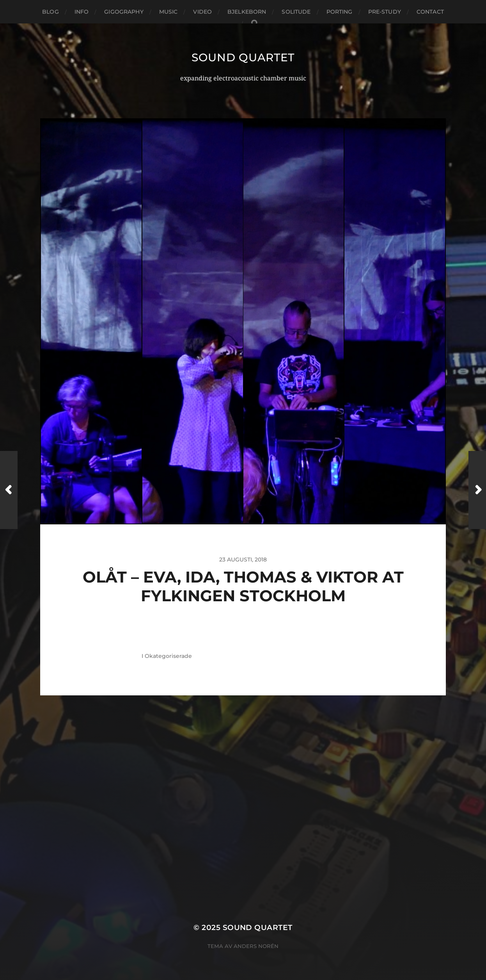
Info (82, 12)
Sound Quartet (243, 57)
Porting (340, 12)
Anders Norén (256, 946)
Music (169, 12)
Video (202, 12)
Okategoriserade (168, 656)
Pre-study (385, 12)
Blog (51, 12)
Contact (430, 12)
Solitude (296, 12)
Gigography (124, 12)
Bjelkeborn (247, 12)
